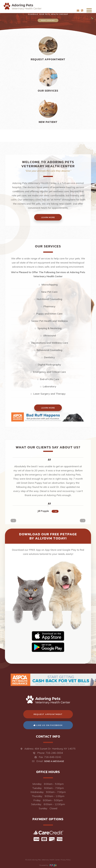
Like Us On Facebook (48, 725)
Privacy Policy (66, 860)
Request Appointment (48, 20)
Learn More (48, 408)
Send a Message (54, 761)
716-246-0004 (54, 753)
